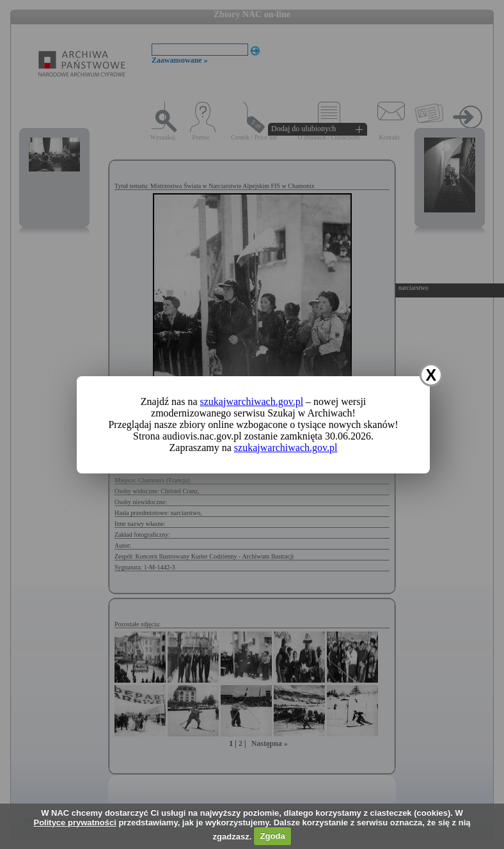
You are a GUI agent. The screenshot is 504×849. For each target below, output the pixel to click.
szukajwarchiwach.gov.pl (252, 401)
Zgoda (273, 836)
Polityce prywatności (75, 822)
